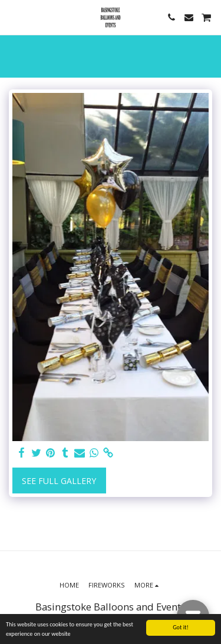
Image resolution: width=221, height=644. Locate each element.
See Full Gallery (59, 481)
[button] (13, 17)
